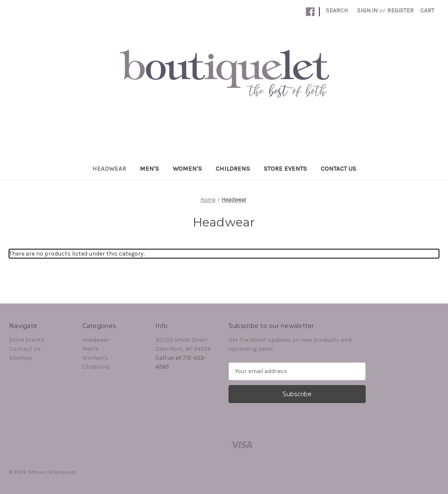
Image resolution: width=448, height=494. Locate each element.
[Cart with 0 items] (427, 11)
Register (400, 11)
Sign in (367, 11)
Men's (149, 169)
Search (337, 11)
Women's (187, 169)
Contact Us (338, 169)
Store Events (285, 169)
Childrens (233, 169)
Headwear (109, 169)
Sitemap (21, 358)
